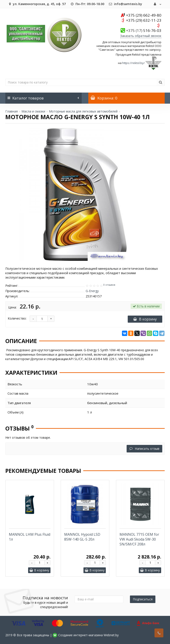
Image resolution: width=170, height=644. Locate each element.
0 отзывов (109, 285)
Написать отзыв (144, 449)
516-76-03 (144, 30)
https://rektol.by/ (133, 63)
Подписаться (143, 599)
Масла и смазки (33, 111)
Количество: (17, 318)
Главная (12, 111)
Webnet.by (111, 635)
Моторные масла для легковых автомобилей (83, 111)
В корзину (145, 319)
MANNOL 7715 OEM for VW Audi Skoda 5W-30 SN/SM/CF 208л (139, 539)
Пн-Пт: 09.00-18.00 (87, 4)
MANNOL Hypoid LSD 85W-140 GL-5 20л (82, 537)
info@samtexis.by (125, 4)
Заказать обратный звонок (141, 36)
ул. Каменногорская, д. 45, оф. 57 (37, 4)
